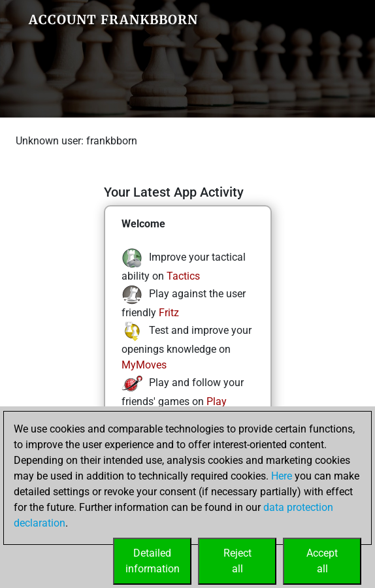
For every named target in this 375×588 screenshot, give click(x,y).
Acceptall (322, 561)
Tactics (183, 276)
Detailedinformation (153, 561)
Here (282, 476)
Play (217, 401)
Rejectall (237, 561)
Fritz (169, 313)
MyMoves (144, 365)
